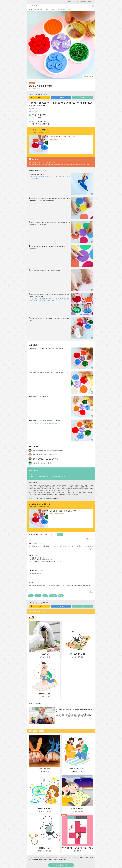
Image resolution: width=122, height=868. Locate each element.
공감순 (87, 539)
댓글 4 (30, 89)
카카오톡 (37, 98)
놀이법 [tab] (70, 9)
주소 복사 (83, 98)
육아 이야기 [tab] (62, 9)
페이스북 (58, 98)
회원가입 (75, 2)
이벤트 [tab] (53, 9)
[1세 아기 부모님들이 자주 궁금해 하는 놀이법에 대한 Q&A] (44, 499)
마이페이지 (91, 2)
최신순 (91, 539)
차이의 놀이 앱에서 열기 (61, 865)
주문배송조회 (83, 2)
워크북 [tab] (47, 9)
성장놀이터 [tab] (38, 9)
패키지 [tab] (30, 9)
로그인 (70, 2)
